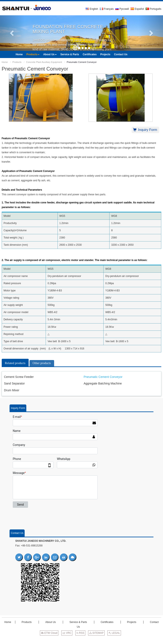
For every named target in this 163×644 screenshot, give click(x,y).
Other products (42, 363)
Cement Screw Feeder (19, 377)
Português (153, 9)
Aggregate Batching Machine (103, 383)
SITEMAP (96, 633)
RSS (80, 633)
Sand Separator (14, 383)
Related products (15, 363)
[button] (12, 33)
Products (17, 62)
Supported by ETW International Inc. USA (81, 640)
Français (107, 9)
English (92, 9)
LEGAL (114, 633)
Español (137, 9)
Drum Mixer (12, 390)
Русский (122, 9)
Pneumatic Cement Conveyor (103, 377)
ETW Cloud (49, 633)
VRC (67, 633)
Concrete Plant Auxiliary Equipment (44, 62)
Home (5, 62)
